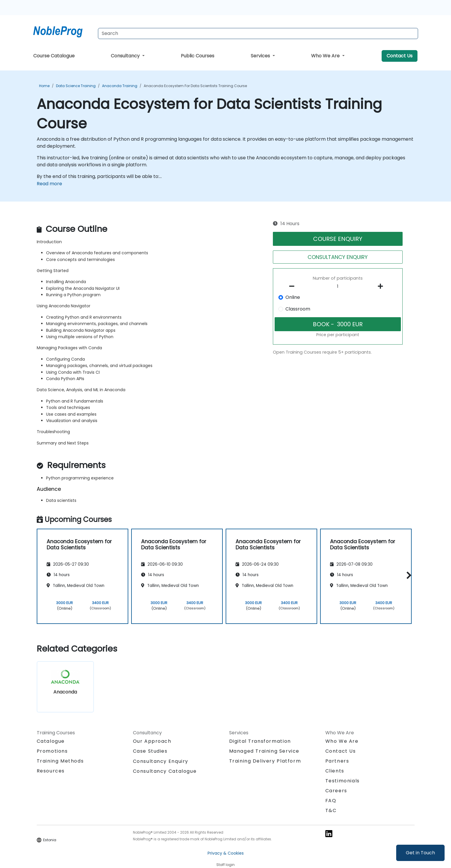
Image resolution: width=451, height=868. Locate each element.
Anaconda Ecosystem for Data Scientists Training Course (195, 86)
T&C (331, 810)
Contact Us (400, 56)
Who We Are (326, 56)
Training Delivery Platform (265, 761)
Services (261, 56)
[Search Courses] (258, 33)
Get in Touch (420, 853)
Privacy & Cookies (226, 853)
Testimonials (343, 781)
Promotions (52, 751)
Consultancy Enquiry (161, 761)
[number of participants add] (382, 286)
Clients (335, 771)
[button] (407, 575)
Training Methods (60, 761)
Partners (337, 761)
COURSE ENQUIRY (338, 239)
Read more (49, 184)
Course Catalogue (54, 56)
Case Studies (150, 751)
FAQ (331, 801)
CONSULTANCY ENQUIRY (338, 257)
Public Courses (198, 56)
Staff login (226, 865)
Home (44, 86)
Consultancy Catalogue (165, 771)
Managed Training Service (264, 751)
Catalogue (51, 741)
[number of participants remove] (293, 286)
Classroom (298, 309)
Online (293, 297)
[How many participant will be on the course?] (338, 287)
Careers (336, 791)
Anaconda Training (120, 86)
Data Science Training (76, 86)
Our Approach (152, 741)
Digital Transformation (260, 741)
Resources (51, 771)
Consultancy (126, 56)
